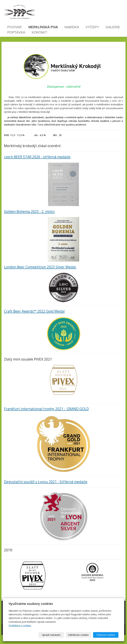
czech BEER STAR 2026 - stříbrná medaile (37, 157)
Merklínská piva (43, 27)
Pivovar (14, 27)
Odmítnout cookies (78, 635)
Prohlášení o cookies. (20, 625)
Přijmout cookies (106, 635)
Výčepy (92, 27)
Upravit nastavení (51, 635)
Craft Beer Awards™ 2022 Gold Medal (34, 311)
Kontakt (39, 32)
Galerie (113, 27)
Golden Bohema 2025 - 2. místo (29, 211)
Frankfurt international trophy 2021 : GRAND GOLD (46, 409)
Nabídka (72, 27)
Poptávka (16, 32)
